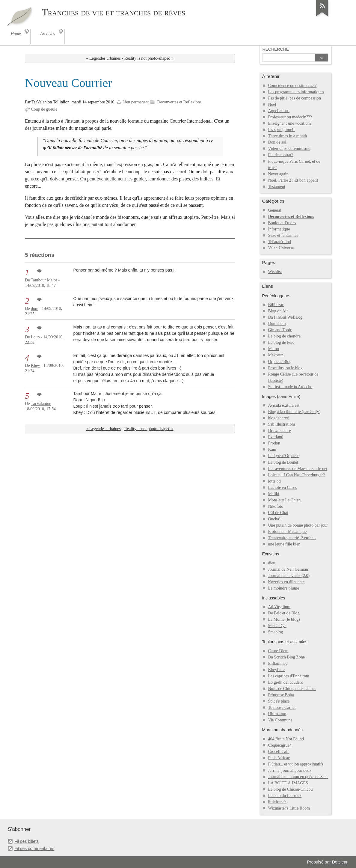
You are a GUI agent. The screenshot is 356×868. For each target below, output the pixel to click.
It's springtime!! (281, 130)
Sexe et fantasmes (283, 235)
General (274, 210)
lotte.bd (274, 481)
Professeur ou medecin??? (290, 117)
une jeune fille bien (284, 544)
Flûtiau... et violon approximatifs (296, 764)
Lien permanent (136, 102)
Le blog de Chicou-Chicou (290, 789)
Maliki (273, 494)
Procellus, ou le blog (285, 368)
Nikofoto (276, 506)
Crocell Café (279, 752)
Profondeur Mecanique (287, 532)
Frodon (274, 443)
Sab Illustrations (282, 424)
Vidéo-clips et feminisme (289, 149)
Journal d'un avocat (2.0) (289, 576)
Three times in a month (287, 136)
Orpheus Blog (280, 362)
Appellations (279, 111)
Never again (278, 174)
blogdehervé (278, 418)
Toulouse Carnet (282, 707)
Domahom (277, 324)
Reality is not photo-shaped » (149, 58)
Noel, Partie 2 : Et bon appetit (293, 180)
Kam (272, 449)
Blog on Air (278, 311)
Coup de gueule (44, 109)
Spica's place (279, 701)
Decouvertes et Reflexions (179, 102)
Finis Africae (279, 758)
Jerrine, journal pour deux (290, 770)
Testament (276, 187)
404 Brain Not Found (286, 739)
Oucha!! (275, 519)
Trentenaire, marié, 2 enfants (292, 538)
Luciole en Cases (282, 488)
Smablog (275, 632)
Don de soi (277, 142)
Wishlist (275, 272)
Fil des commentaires (34, 849)
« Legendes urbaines (104, 58)
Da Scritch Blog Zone (286, 657)
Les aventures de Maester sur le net (298, 469)
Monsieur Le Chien (284, 500)
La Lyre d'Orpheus (284, 456)
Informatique (279, 229)
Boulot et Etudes (282, 223)
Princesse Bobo (281, 695)
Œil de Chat (278, 513)
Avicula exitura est (284, 405)
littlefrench (277, 802)
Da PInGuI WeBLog (285, 317)
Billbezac (276, 305)
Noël (272, 104)
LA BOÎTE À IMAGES (288, 783)
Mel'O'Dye (277, 626)
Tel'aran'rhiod (279, 242)
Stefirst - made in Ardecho (290, 387)
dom (35, 309)
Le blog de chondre (284, 336)
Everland (276, 437)
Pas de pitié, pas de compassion (294, 98)
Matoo (273, 349)
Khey (35, 366)
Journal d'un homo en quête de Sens (298, 777)
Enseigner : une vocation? (290, 123)
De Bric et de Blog (284, 613)
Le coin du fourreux (285, 796)
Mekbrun (276, 355)
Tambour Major (44, 280)
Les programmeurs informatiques (296, 92)
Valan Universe (281, 248)
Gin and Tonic (280, 330)
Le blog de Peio (281, 342)
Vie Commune (280, 720)
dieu (271, 563)
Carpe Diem (278, 651)
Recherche (276, 49)
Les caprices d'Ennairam (288, 676)
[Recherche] (289, 58)
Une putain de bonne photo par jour (298, 525)
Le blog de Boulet (283, 462)
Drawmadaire (279, 431)
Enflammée (278, 663)
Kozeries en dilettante (286, 582)
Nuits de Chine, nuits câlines (292, 689)
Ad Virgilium (279, 607)
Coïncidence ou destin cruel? (292, 86)
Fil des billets (27, 841)
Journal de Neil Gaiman (288, 569)
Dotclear (340, 862)
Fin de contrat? (280, 155)
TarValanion (41, 404)
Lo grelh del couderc (285, 682)
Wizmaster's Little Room (289, 808)
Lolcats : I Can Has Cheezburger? (296, 475)
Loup (35, 337)
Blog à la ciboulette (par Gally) (294, 412)
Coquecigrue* (280, 745)
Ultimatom (277, 714)
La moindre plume (283, 588)
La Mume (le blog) (284, 619)
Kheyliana (277, 670)
